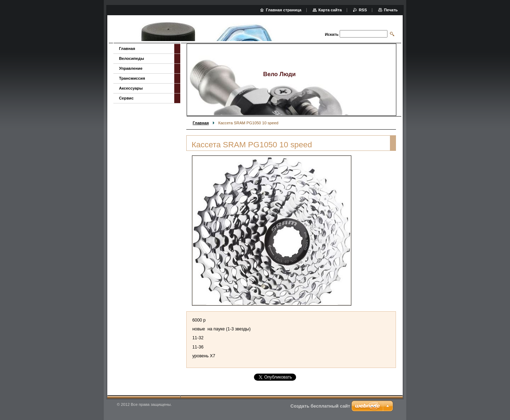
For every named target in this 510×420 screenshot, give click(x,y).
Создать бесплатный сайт (320, 406)
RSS (363, 10)
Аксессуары (131, 88)
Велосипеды (132, 58)
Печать (391, 10)
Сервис (126, 98)
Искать (331, 34)
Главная (201, 123)
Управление (131, 68)
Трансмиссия (132, 78)
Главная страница (284, 10)
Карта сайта (330, 10)
